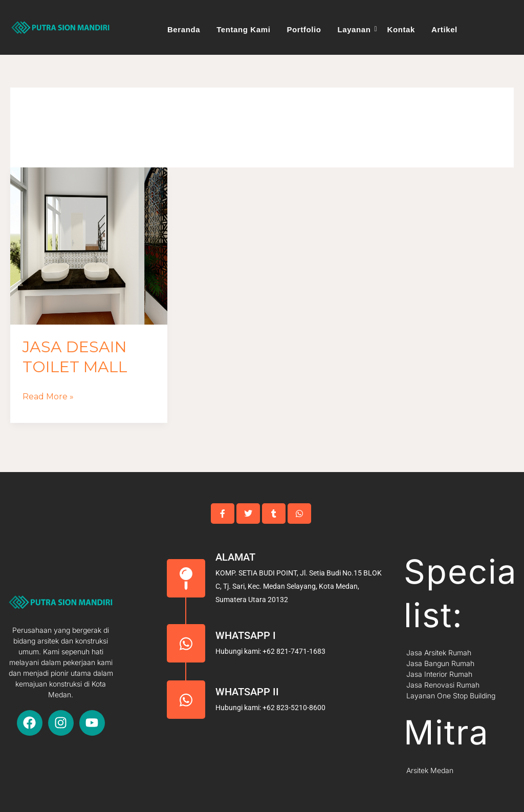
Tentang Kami (243, 29)
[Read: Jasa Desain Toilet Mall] (89, 246)
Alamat (235, 557)
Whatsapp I (246, 635)
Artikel (444, 29)
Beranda (184, 29)
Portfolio (304, 29)
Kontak (401, 29)
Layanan (355, 29)
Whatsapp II (247, 692)
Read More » (48, 395)
